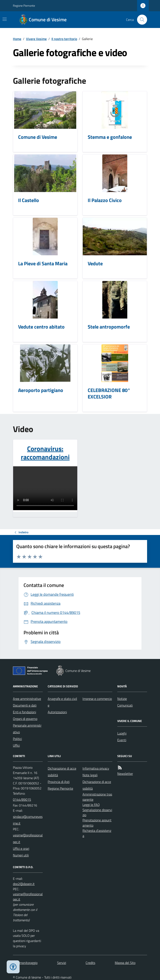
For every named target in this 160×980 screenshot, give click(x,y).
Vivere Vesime (36, 39)
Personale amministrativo (27, 729)
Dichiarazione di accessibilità (62, 772)
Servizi (62, 963)
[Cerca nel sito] (140, 20)
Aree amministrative (27, 699)
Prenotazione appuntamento (97, 823)
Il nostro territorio (64, 39)
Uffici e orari (21, 848)
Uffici (16, 745)
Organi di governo (25, 719)
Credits (90, 963)
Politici (17, 739)
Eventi (122, 740)
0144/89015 (22, 799)
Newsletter (125, 774)
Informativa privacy (96, 768)
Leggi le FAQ (91, 805)
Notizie (122, 699)
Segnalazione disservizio (97, 812)
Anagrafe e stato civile (62, 702)
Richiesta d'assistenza (97, 833)
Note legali (90, 775)
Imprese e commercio (97, 699)
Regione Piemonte (24, 6)
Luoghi (122, 733)
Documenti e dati (25, 705)
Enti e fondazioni (24, 712)
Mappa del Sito (125, 963)
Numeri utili (21, 855)
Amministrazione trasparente (97, 797)
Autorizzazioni (57, 712)
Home (17, 39)
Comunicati (125, 705)
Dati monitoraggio (25, 963)
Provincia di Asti (59, 782)
